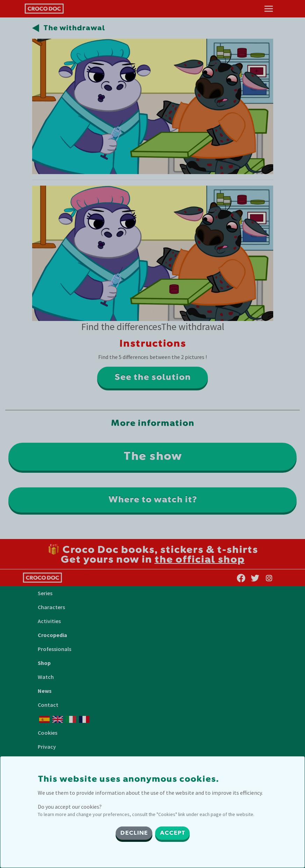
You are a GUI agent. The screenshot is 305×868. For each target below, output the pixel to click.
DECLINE (134, 833)
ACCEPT (172, 833)
